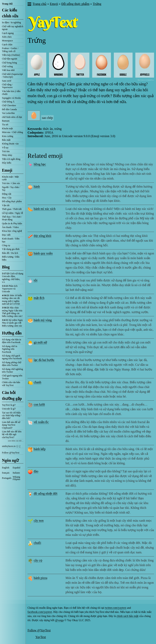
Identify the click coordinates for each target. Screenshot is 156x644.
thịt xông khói (42, 236)
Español (17, 468)
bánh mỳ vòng (43, 320)
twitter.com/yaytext (115, 608)
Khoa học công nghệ (12, 231)
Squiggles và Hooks (11, 98)
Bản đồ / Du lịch (10, 253)
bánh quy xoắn (43, 253)
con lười (39, 404)
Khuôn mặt (7, 128)
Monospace (7, 41)
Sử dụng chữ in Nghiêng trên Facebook (10, 349)
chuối (37, 543)
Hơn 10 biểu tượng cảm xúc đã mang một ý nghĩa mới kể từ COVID (12, 300)
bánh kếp (40, 449)
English (6, 468)
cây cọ (38, 560)
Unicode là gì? (9, 409)
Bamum (6, 121)
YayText (41, 637)
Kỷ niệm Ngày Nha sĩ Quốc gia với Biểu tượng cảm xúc (12, 323)
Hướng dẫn (12, 333)
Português (7, 478)
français (6, 473)
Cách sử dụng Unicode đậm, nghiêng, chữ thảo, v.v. (13, 278)
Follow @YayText (11, 453)
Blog (6, 267)
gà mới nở (40, 342)
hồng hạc (40, 164)
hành (37, 187)
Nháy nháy (7, 155)
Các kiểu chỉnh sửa (10, 13)
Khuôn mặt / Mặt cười (10, 178)
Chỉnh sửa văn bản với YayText (11, 384)
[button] (29, 5)
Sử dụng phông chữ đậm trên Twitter (12, 364)
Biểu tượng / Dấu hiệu (11, 258)
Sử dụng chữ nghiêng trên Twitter (12, 370)
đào (36, 471)
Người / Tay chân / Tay (11, 189)
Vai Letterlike (8, 113)
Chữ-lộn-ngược (10, 59)
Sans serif (7, 81)
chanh (37, 382)
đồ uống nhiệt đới (45, 494)
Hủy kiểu (7, 163)
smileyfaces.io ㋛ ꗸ (11, 446)
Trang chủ (7, 4)
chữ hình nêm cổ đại (12, 117)
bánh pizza (40, 578)
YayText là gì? (9, 405)
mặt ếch (39, 298)
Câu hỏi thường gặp (12, 396)
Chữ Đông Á (8, 102)
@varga (59, 620)
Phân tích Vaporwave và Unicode (10, 289)
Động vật (7, 194)
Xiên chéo (7, 37)
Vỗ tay (5, 148)
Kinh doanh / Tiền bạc (11, 240)
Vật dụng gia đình (11, 249)
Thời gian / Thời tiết (12, 209)
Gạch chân (7, 45)
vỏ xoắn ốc (41, 422)
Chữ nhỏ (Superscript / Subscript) (12, 75)
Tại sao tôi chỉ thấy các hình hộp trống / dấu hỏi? (12, 416)
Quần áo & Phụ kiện (12, 223)
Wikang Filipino (17, 478)
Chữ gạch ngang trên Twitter (12, 377)
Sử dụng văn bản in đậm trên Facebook (12, 341)
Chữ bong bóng (9, 63)
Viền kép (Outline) (11, 55)
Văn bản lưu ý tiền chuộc (11, 93)
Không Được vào (10, 144)
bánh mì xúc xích (45, 209)
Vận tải (6, 205)
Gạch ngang (8, 33)
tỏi (36, 280)
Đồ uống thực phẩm (12, 201)
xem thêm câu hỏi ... (16, 441)
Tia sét (5, 125)
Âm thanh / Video (10, 227)
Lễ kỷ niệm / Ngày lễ (12, 213)
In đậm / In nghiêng (11, 22)
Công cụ (6, 245)
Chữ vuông (7, 66)
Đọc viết (6, 235)
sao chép (47, 118)
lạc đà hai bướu (44, 360)
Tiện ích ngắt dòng (11, 159)
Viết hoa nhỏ (8, 70)
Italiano (16, 473)
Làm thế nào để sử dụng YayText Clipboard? (11, 425)
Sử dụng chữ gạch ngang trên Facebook (12, 357)
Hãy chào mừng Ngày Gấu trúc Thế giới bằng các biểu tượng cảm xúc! (12, 312)
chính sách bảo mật (127, 616)
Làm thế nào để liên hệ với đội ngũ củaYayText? (12, 434)
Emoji (7, 170)
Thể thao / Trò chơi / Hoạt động (12, 218)
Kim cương (8, 136)
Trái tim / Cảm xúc (11, 183)
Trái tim (6, 151)
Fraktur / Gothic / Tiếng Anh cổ (10, 50)
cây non (39, 521)
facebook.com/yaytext (40, 612)
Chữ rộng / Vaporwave (7, 86)
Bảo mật (6, 140)
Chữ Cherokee (9, 105)
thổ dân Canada (9, 109)
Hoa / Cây (7, 198)
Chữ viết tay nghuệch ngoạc (13, 28)
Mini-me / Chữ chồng (12, 132)
